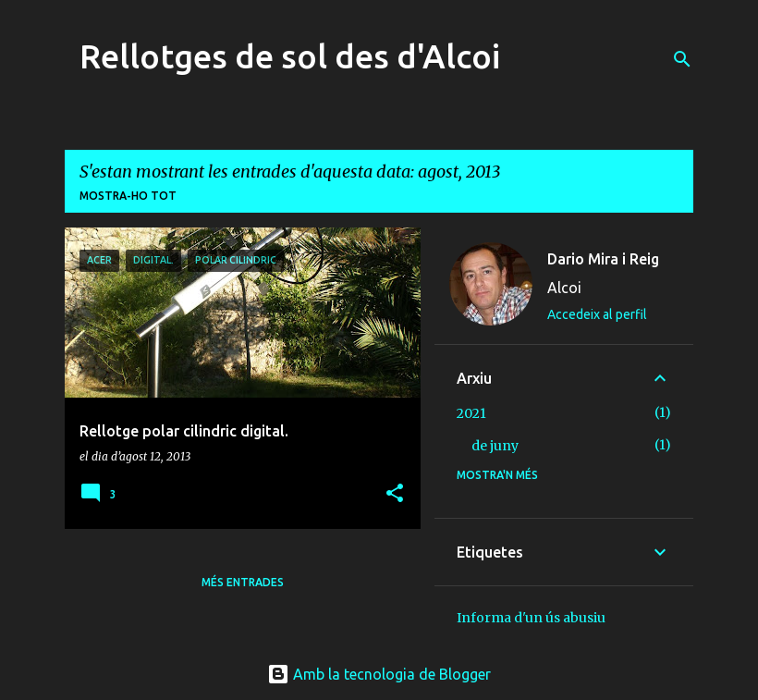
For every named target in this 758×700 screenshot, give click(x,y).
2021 (471, 413)
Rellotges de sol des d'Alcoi (290, 56)
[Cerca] (682, 59)
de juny (495, 446)
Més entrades (243, 582)
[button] (395, 494)
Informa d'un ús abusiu (531, 618)
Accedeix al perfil (597, 314)
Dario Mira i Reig (603, 259)
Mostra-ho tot (128, 196)
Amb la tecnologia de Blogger (379, 674)
